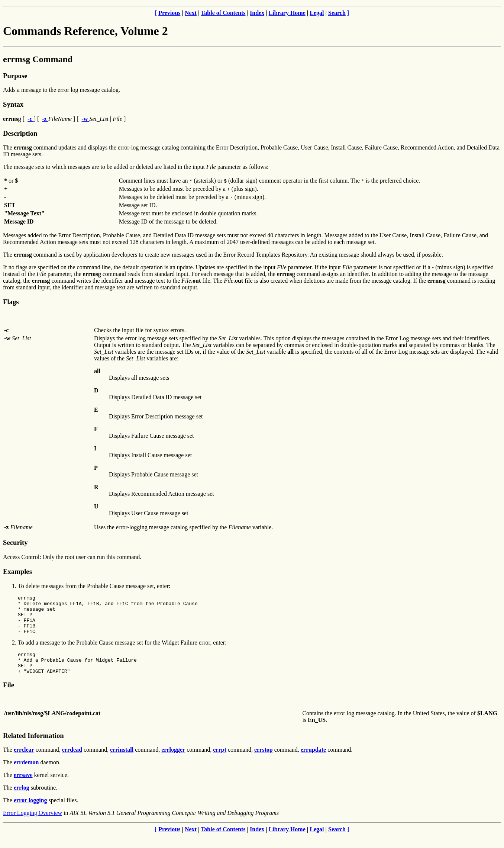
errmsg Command (38, 59)
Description (20, 133)
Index (257, 13)
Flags (11, 302)
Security (15, 542)
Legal (317, 13)
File (9, 697)
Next (191, 13)
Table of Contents (223, 13)
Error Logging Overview (33, 825)
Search (337, 13)
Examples (17, 571)
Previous (169, 13)
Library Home (287, 13)
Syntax (13, 104)
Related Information (33, 748)
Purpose (15, 76)
